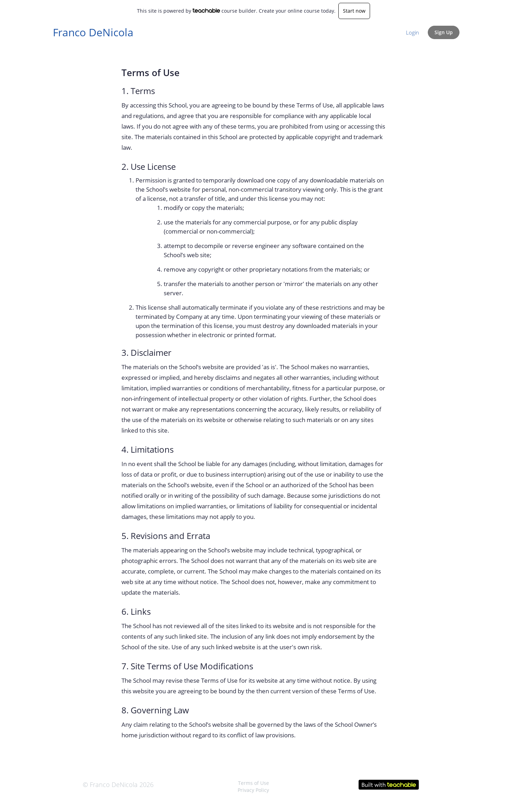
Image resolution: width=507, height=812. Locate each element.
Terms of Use (254, 783)
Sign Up (444, 32)
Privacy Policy (253, 790)
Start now (354, 11)
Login (412, 32)
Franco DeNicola (93, 32)
